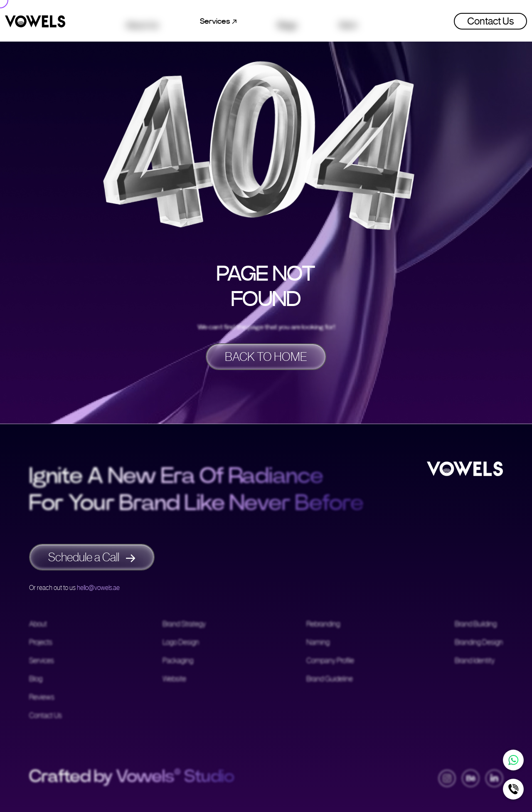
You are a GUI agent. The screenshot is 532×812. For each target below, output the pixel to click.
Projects (41, 643)
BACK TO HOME (266, 357)
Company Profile (330, 661)
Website (174, 679)
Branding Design (479, 643)
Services (42, 661)
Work (348, 21)
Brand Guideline (330, 679)
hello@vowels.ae (98, 588)
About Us (142, 21)
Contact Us (490, 21)
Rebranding (323, 624)
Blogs (288, 21)
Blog (36, 679)
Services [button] (218, 21)
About (38, 624)
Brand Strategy (184, 624)
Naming (318, 643)
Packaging (178, 661)
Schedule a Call (92, 557)
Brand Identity (475, 661)
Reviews (42, 698)
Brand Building (476, 624)
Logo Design (181, 643)
